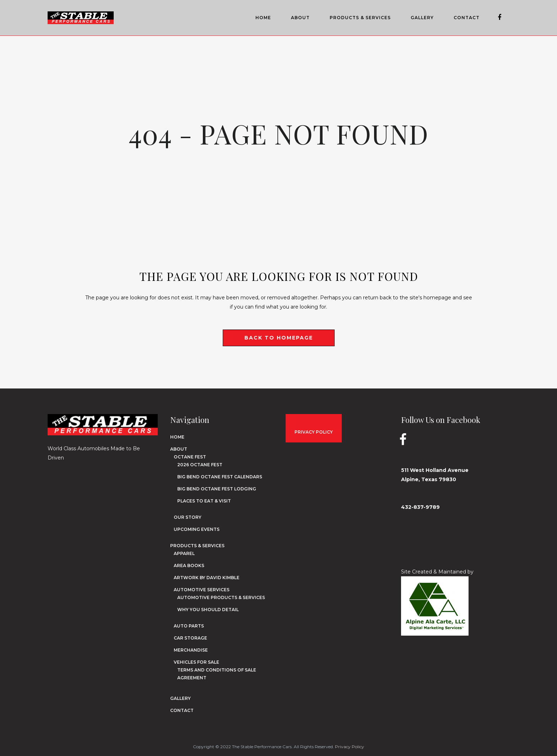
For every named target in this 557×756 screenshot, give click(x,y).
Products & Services (197, 546)
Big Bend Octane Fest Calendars (220, 477)
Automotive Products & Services (221, 597)
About (179, 449)
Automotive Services (202, 590)
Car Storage (190, 638)
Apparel (184, 553)
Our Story (188, 517)
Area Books (189, 565)
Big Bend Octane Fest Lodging (217, 489)
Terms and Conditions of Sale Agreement (217, 674)
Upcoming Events (197, 529)
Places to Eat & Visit (204, 501)
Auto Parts (189, 626)
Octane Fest (190, 457)
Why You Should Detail (208, 610)
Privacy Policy (350, 747)
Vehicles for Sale (196, 662)
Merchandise (191, 650)
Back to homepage (279, 338)
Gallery (180, 698)
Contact (182, 710)
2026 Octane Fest (200, 465)
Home (177, 437)
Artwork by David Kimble (207, 578)
